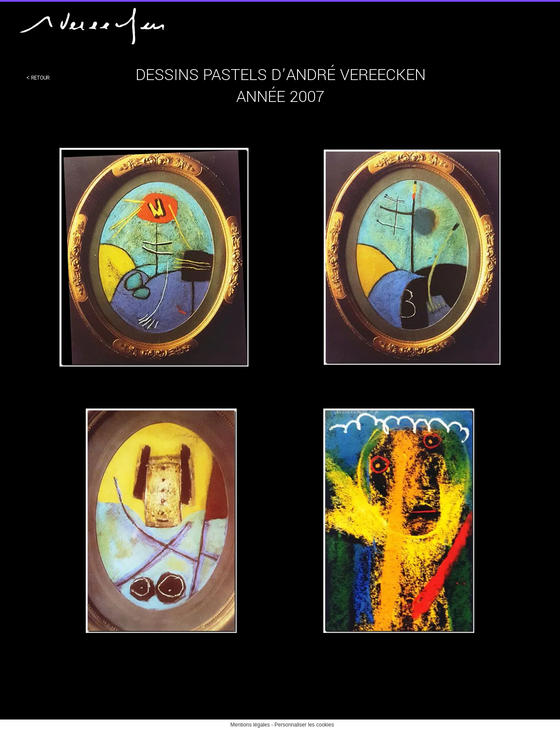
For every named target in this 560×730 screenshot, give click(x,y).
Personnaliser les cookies (304, 725)
